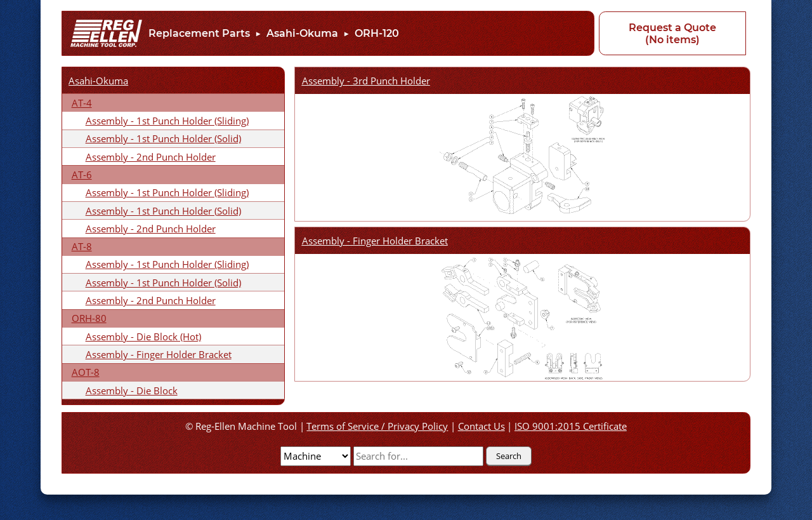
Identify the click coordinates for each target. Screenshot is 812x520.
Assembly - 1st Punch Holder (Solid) (163, 138)
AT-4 (82, 103)
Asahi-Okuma (302, 33)
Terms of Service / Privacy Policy (377, 426)
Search (509, 456)
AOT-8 (86, 372)
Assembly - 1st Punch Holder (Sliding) (167, 121)
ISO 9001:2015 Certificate (571, 426)
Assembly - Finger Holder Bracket (159, 354)
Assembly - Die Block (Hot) (143, 337)
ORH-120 (377, 33)
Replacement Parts (199, 33)
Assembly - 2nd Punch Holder (151, 157)
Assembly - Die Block (132, 390)
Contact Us (481, 426)
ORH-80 (89, 318)
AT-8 (82, 246)
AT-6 (82, 175)
